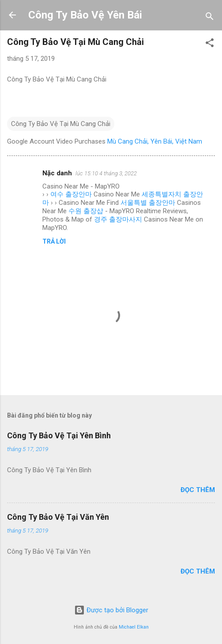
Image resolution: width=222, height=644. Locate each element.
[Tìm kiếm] (210, 18)
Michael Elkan (134, 627)
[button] (210, 44)
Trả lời (54, 241)
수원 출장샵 (86, 211)
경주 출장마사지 (118, 219)
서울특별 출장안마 (148, 203)
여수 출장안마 (71, 194)
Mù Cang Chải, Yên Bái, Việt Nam (155, 141)
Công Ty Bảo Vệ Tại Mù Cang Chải (61, 124)
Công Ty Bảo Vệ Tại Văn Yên (58, 517)
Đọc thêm (198, 490)
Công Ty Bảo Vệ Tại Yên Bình (59, 435)
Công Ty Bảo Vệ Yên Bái (85, 15)
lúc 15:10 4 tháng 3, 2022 (106, 173)
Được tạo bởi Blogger (111, 610)
